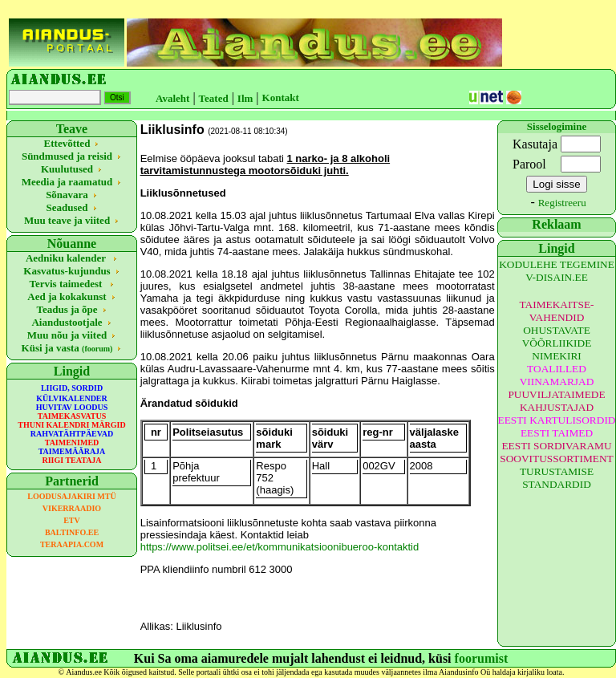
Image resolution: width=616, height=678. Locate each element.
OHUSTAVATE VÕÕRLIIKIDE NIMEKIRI (557, 343)
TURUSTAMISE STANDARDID (557, 478)
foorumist (482, 658)
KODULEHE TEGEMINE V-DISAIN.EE (557, 271)
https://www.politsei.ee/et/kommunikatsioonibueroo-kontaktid (280, 547)
